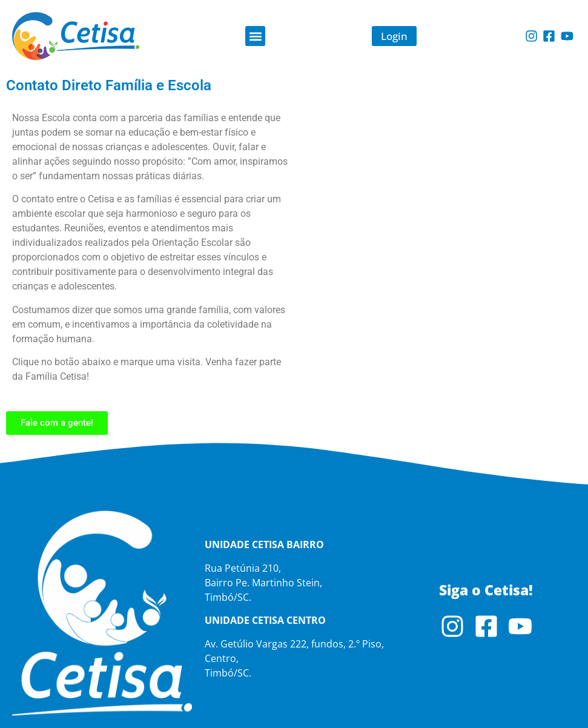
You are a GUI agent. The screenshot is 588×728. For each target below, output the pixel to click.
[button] (255, 36)
